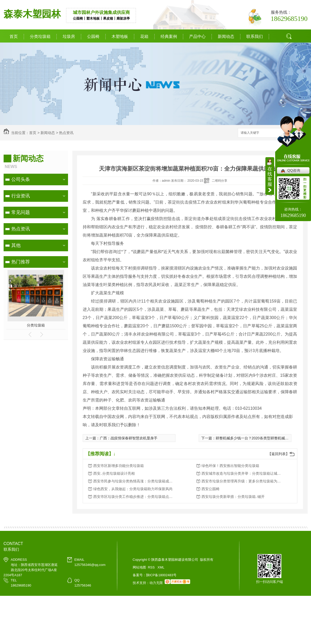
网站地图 (139, 567)
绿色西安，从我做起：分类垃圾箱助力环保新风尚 (133, 489)
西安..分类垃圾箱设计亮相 (114, 473)
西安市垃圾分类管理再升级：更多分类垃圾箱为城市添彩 (243, 481)
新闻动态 (226, 36)
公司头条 (21, 179)
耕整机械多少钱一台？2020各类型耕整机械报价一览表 (259, 438)
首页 (14, 36)
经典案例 (169, 36)
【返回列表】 (279, 454)
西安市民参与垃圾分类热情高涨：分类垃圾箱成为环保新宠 (135, 481)
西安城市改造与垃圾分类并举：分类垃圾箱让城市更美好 (243, 473)
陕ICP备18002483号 (161, 575)
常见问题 (21, 212)
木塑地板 (120, 36)
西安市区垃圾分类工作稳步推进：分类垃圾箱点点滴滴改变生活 (135, 497)
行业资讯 (21, 196)
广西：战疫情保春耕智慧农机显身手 (129, 438)
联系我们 (255, 36)
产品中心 (197, 36)
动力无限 (156, 583)
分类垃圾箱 (40, 36)
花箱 (144, 36)
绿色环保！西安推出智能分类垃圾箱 (230, 466)
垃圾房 (69, 36)
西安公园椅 (211, 489)
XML (161, 567)
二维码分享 (220, 181)
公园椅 (93, 36)
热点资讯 (66, 133)
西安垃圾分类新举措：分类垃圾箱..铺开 (233, 497)
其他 (16, 245)
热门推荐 (21, 262)
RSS (152, 567)
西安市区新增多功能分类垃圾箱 (119, 466)
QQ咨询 (294, 170)
